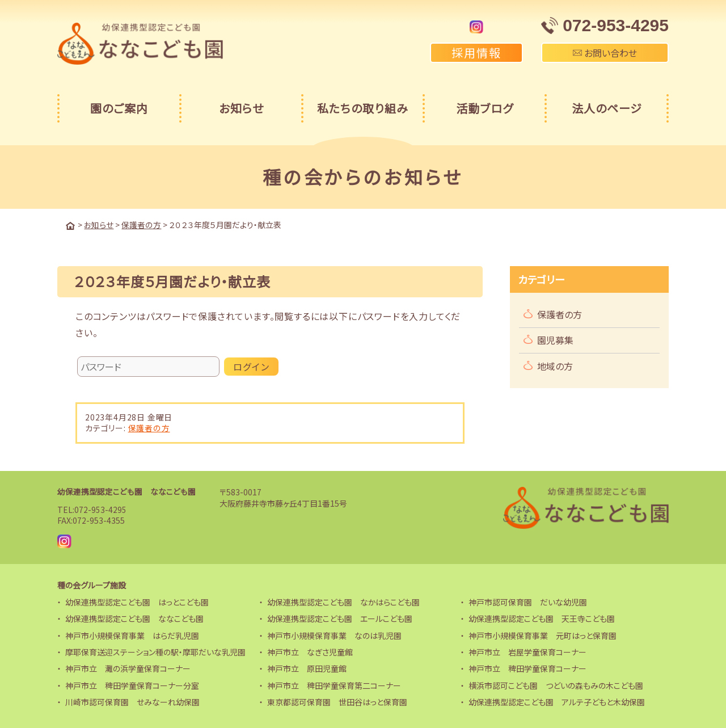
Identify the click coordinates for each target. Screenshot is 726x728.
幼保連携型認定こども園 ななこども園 (126, 491)
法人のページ (607, 108)
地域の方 (555, 365)
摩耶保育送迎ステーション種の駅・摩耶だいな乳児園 (155, 651)
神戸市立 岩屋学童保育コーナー (527, 651)
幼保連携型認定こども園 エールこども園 (340, 618)
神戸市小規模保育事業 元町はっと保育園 (543, 635)
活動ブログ (485, 108)
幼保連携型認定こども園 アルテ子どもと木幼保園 (557, 701)
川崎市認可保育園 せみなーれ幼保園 (132, 701)
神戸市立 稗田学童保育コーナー (527, 668)
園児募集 (555, 339)
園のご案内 (119, 108)
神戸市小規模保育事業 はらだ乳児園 (132, 635)
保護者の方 (149, 427)
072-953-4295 (100, 509)
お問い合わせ (605, 53)
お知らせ (241, 108)
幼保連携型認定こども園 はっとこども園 (137, 601)
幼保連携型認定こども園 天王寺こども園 (542, 618)
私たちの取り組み (363, 108)
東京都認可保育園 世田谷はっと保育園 (337, 701)
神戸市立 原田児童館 (307, 668)
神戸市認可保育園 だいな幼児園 (528, 601)
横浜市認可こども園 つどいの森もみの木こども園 (556, 685)
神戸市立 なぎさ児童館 (310, 651)
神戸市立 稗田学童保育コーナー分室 (132, 685)
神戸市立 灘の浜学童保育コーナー (128, 668)
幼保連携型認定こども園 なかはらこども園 (343, 601)
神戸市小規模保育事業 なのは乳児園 (334, 635)
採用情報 (476, 52)
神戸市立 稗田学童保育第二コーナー (334, 685)
